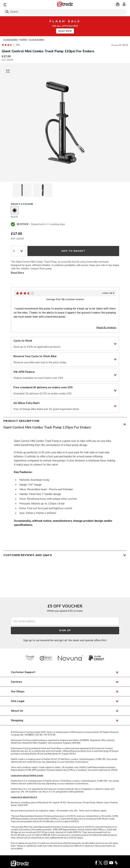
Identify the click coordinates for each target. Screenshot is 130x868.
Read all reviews (106, 328)
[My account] (124, 4)
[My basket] (118, 4)
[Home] (65, 5)
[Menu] (23, 5)
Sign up (65, 630)
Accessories (11, 40)
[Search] (65, 12)
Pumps (23, 40)
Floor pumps (37, 40)
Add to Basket (73, 251)
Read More (17, 273)
